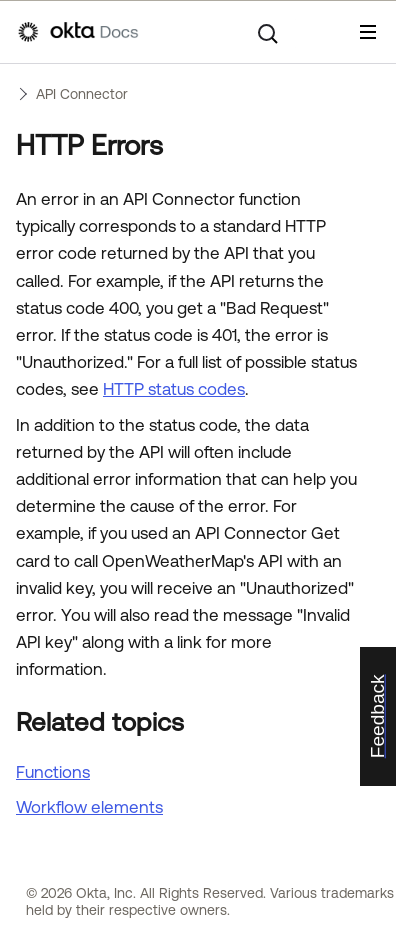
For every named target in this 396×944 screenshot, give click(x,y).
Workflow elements (89, 807)
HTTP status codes (174, 389)
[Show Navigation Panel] (368, 32)
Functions (53, 772)
